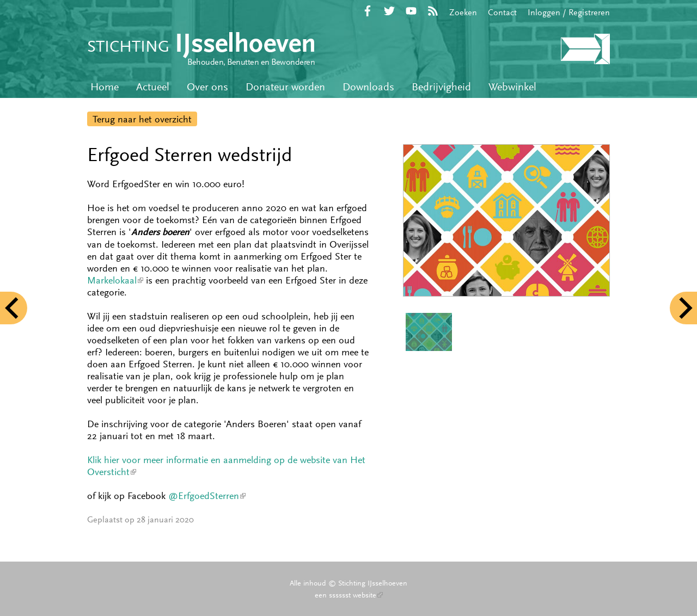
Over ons (207, 87)
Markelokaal (115, 280)
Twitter (389, 11)
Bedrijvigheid (441, 87)
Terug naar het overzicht (142, 119)
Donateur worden (285, 87)
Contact (502, 12)
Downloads (368, 87)
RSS (433, 11)
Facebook (368, 11)
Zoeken (463, 12)
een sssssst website (349, 595)
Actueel (153, 87)
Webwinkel (512, 87)
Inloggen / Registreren (569, 12)
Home (105, 87)
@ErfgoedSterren (207, 496)
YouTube (411, 11)
